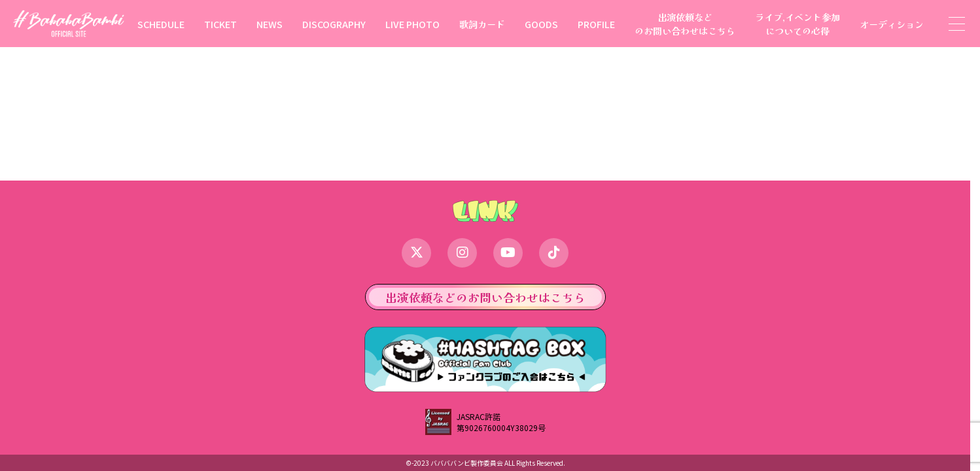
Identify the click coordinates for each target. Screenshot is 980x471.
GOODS (541, 24)
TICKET (220, 24)
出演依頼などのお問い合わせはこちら (685, 24)
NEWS (270, 24)
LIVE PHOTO (412, 24)
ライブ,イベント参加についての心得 (797, 24)
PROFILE (596, 24)
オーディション (892, 24)
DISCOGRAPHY (334, 24)
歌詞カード (482, 24)
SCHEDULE (161, 24)
